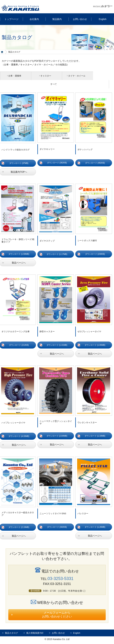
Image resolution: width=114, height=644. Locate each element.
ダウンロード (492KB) (95, 163)
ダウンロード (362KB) (57, 163)
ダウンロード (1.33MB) (95, 436)
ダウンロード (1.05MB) (95, 345)
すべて (56, 84)
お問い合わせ (58, 633)
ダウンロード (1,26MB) (95, 527)
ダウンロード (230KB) (95, 254)
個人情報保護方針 (35, 633)
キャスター (42, 76)
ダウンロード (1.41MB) (57, 345)
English (77, 633)
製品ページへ (57, 354)
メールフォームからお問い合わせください (57, 615)
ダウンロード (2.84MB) (57, 436)
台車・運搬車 (13, 76)
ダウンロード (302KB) (57, 527)
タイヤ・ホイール (70, 76)
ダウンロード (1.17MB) (57, 255)
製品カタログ (11, 633)
